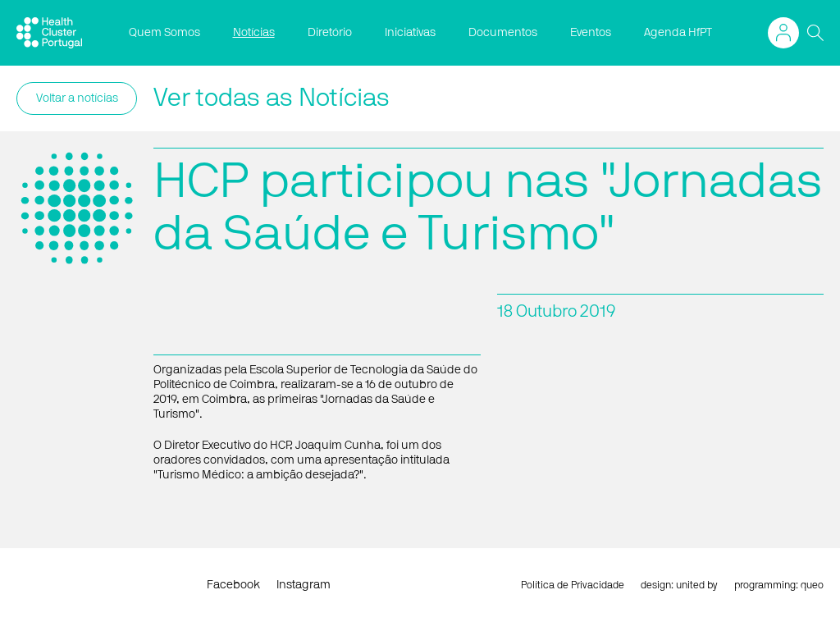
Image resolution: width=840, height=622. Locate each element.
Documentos (503, 33)
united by (697, 585)
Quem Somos (164, 33)
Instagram (304, 585)
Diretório (330, 33)
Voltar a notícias (77, 98)
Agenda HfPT (678, 33)
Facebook (233, 585)
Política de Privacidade (573, 585)
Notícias (254, 33)
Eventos (591, 33)
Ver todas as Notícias (272, 98)
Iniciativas (410, 33)
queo (812, 585)
